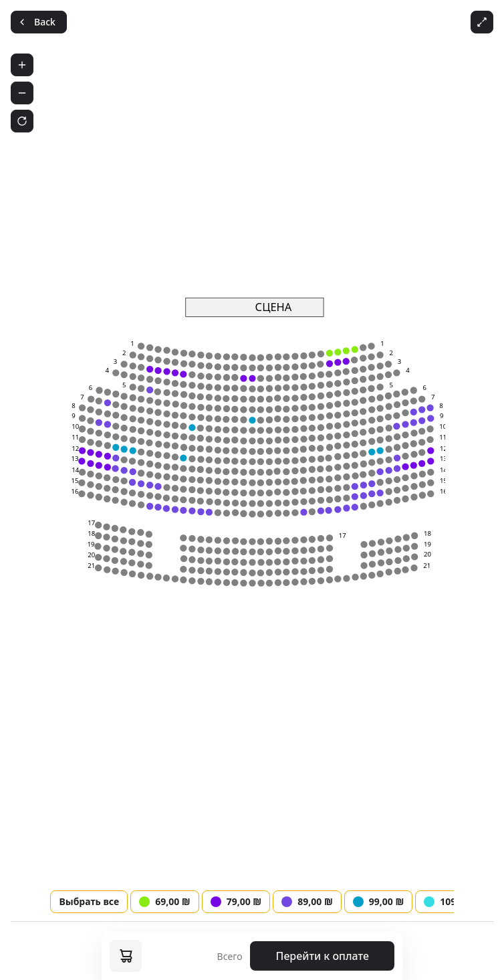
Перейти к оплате (323, 956)
